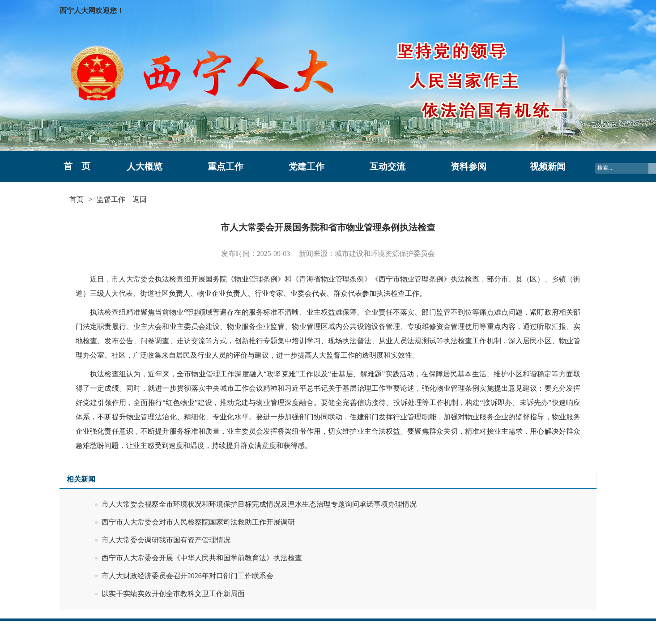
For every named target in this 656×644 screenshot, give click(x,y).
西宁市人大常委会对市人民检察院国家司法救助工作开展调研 (198, 522)
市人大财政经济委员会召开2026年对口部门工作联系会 (187, 576)
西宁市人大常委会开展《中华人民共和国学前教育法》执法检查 (202, 558)
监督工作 (111, 199)
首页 (77, 199)
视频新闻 (548, 166)
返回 (140, 199)
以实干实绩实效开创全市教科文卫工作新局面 (173, 594)
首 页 (77, 166)
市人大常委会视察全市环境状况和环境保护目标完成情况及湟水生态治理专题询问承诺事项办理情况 (259, 504)
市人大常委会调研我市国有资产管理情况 (166, 540)
